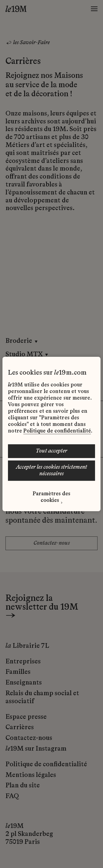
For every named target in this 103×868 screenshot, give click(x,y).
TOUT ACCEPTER (51, 451)
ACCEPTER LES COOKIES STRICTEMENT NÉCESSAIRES (51, 471)
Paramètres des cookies (51, 497)
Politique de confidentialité (57, 431)
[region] (51, 434)
